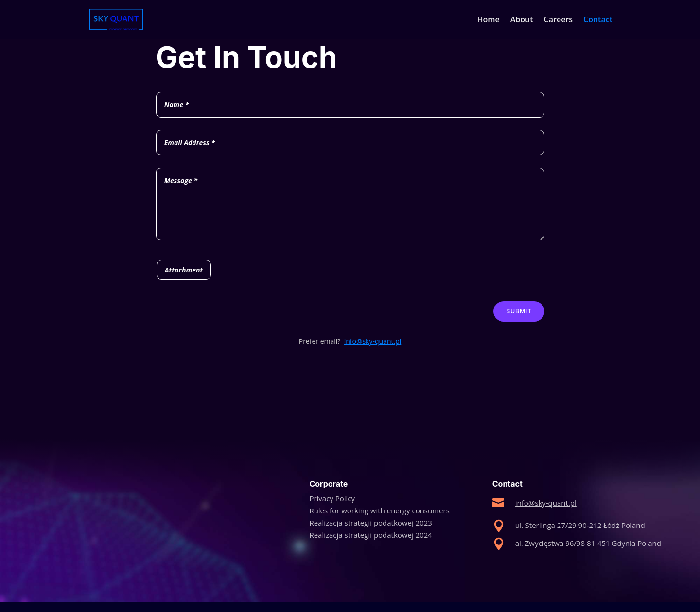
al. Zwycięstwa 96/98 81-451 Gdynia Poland (588, 543)
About (522, 20)
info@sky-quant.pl (373, 341)
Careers (558, 20)
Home (489, 20)
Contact (598, 20)
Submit (519, 311)
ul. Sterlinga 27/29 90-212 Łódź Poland (580, 525)
